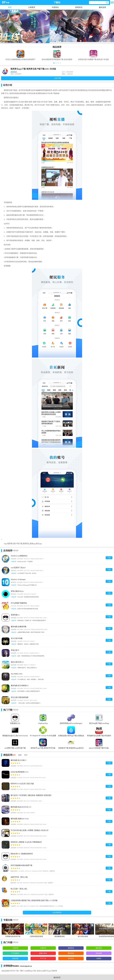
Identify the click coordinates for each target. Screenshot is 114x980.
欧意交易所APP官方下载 (10, 971)
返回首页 (57, 977)
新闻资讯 (79, 7)
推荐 (14, 755)
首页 (10, 7)
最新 (20, 755)
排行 (26, 755)
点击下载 (58, 78)
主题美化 (55, 7)
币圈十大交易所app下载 (28, 971)
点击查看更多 (57, 913)
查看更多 (15, 551)
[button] (54, 63)
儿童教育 (32, 7)
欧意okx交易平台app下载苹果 (47, 971)
